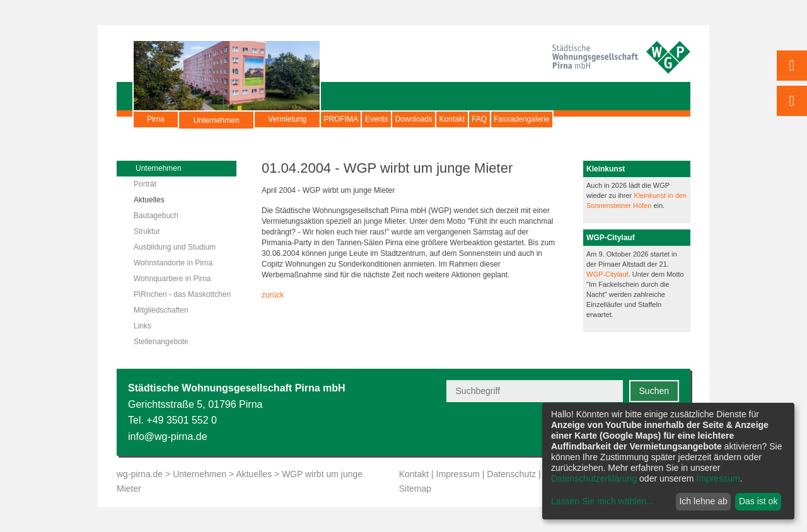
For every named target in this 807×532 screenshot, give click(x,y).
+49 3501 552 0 (182, 420)
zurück (273, 295)
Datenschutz (511, 474)
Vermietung (287, 119)
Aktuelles (149, 200)
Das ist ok (758, 501)
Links (142, 326)
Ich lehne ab (703, 501)
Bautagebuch (156, 216)
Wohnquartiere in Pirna (172, 279)
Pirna (156, 119)
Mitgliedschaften (161, 310)
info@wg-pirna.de (168, 437)
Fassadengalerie (630, 119)
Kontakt (521, 119)
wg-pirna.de (140, 474)
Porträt (145, 184)
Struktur (147, 231)
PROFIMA (351, 119)
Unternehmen (217, 125)
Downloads (462, 119)
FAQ (567, 119)
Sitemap (415, 489)
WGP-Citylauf (607, 274)
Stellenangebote (161, 342)
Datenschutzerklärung (594, 478)
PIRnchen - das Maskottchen (182, 294)
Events (406, 119)
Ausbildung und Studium (175, 247)
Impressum (458, 474)
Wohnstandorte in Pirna (173, 263)
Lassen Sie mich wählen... (602, 501)
